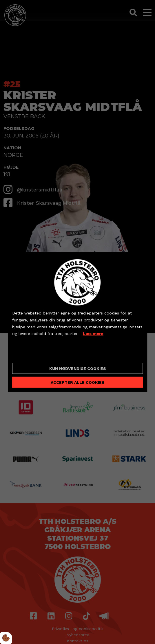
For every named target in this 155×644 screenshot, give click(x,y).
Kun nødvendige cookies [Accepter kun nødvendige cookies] (78, 368)
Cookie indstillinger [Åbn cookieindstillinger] (33, 353)
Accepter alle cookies (78, 382)
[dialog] (78, 322)
